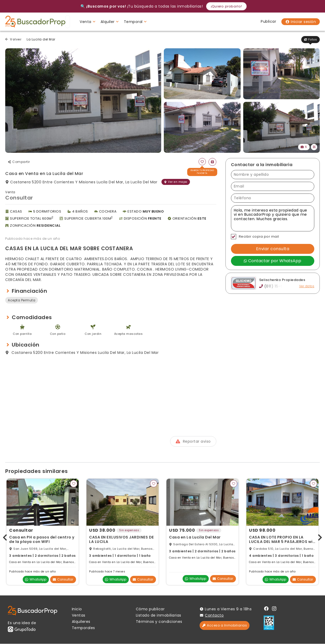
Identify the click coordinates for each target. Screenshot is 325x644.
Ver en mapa (176, 182)
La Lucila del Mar (41, 39)
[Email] (273, 186)
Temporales (83, 628)
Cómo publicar (150, 609)
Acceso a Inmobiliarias (225, 626)
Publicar (268, 21)
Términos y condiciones (159, 622)
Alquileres (81, 622)
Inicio (77, 609)
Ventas (79, 616)
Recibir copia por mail (255, 237)
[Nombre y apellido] (273, 175)
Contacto (214, 616)
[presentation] (5, 537)
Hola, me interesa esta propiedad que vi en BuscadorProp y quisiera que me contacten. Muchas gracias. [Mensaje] (273, 218)
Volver (13, 39)
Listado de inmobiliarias (159, 616)
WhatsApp (36, 580)
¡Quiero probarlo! (226, 6)
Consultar (63, 580)
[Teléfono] (273, 198)
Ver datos (307, 286)
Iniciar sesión (301, 22)
